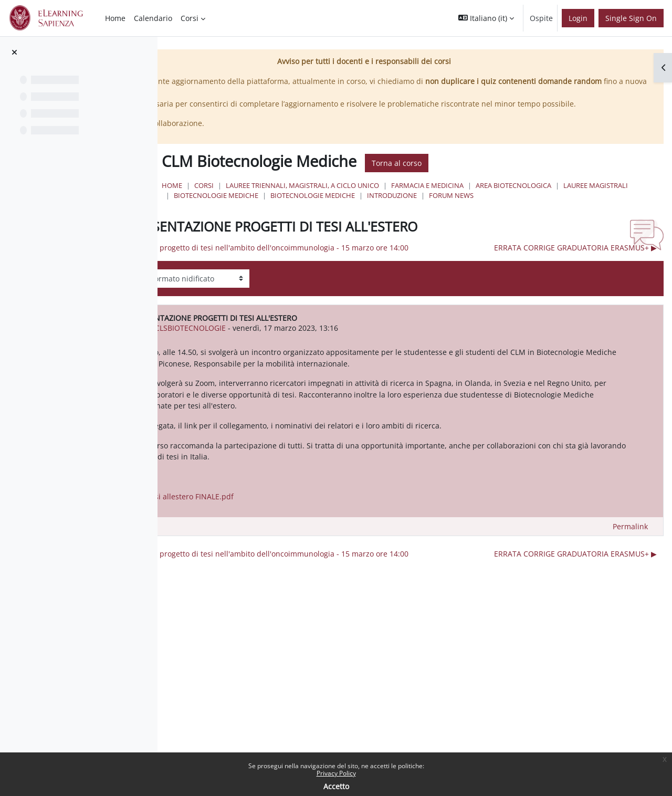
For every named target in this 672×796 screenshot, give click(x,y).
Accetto (336, 786)
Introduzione (326, 217)
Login (578, 18)
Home (300, 197)
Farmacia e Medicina (555, 197)
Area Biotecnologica (339, 207)
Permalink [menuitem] (630, 589)
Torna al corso (524, 174)
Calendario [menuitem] (153, 18)
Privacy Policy (336, 773)
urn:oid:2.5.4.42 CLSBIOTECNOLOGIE (315, 368)
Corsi (332, 197)
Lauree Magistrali (421, 207)
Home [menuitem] (115, 18)
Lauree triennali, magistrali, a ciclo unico (430, 197)
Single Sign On (631, 18)
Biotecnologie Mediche (508, 207)
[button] (486, 18)
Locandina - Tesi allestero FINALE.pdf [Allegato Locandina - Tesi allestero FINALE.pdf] (314, 559)
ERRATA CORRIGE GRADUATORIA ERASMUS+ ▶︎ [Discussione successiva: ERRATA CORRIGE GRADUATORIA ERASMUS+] (575, 287)
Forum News (386, 217)
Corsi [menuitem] (190, 18)
